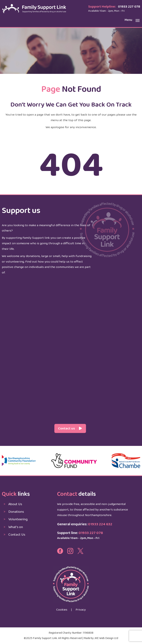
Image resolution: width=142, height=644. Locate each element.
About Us (15, 504)
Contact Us (17, 535)
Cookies (62, 610)
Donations (16, 512)
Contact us (66, 428)
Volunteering (18, 519)
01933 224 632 (100, 524)
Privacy (81, 610)
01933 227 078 (129, 7)
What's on (16, 527)
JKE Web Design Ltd (106, 638)
